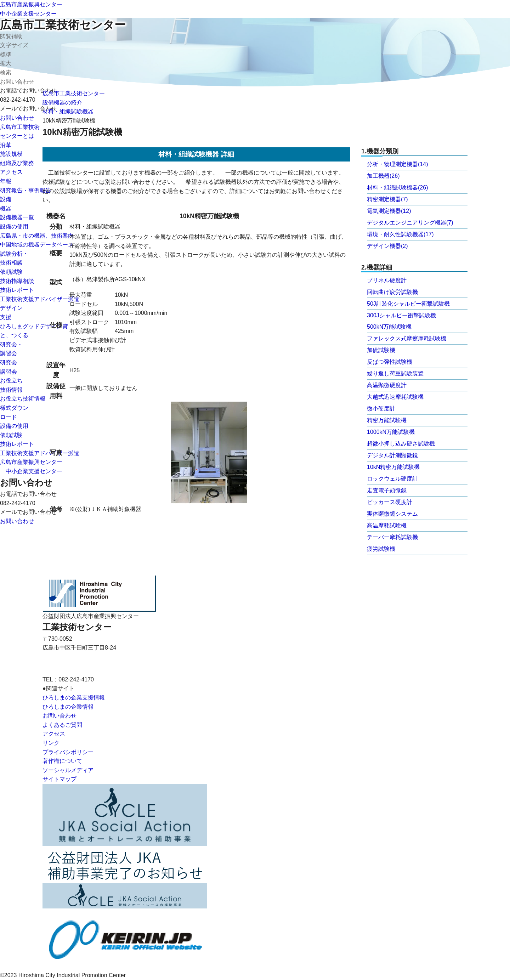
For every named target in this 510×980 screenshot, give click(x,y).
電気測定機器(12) (389, 211)
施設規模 (11, 154)
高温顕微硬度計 (387, 385)
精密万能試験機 (387, 420)
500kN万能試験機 (389, 327)
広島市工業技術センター (63, 25)
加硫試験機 (381, 350)
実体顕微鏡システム (392, 514)
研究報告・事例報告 (25, 190)
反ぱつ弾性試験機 (390, 362)
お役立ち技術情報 (23, 399)
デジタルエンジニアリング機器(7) (410, 223)
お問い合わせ (17, 118)
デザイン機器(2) (387, 246)
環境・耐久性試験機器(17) (400, 234)
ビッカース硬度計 (390, 502)
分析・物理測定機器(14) (397, 164)
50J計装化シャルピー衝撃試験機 (408, 304)
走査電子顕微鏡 (387, 490)
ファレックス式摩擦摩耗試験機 (407, 338)
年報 (6, 181)
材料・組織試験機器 (68, 111)
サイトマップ (59, 779)
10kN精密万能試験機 (393, 467)
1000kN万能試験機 (391, 432)
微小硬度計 (381, 409)
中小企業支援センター (28, 14)
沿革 (6, 145)
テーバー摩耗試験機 (392, 537)
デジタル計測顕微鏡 (392, 455)
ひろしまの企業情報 (68, 707)
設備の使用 (14, 226)
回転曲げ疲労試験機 (392, 292)
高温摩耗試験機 (387, 525)
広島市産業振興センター (31, 4)
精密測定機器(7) (387, 199)
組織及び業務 (17, 163)
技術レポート (17, 290)
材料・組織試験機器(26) (397, 188)
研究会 (8, 362)
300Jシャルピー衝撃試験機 (401, 315)
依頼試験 (11, 272)
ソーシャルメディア (68, 770)
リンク (51, 743)
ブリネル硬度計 (387, 280)
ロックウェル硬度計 (392, 479)
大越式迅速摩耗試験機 (395, 397)
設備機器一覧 (17, 217)
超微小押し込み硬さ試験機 (401, 444)
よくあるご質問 (62, 725)
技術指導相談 (17, 281)
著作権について (62, 761)
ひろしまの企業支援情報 (74, 698)
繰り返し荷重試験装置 (395, 373)
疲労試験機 (381, 549)
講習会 (8, 372)
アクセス (11, 172)
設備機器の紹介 (62, 103)
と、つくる (14, 335)
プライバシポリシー (68, 752)
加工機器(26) (383, 176)
